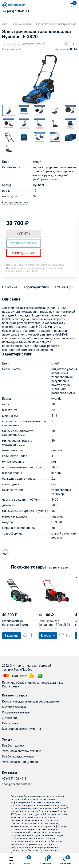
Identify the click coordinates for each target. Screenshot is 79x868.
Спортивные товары (16, 712)
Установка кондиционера (20, 762)
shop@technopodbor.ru (18, 784)
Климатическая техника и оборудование (30, 701)
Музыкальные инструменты (21, 729)
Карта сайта (11, 686)
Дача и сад (10, 718)
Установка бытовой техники (22, 751)
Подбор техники (13, 745)
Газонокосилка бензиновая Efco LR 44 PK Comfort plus (54, 625)
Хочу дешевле (24, 253)
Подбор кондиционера (18, 756)
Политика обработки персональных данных (32, 682)
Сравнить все (58, 567)
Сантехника (10, 723)
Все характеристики (15, 202)
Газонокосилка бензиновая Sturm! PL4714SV (15, 625)
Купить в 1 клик (24, 243)
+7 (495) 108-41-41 (15, 778)
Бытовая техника (14, 707)
